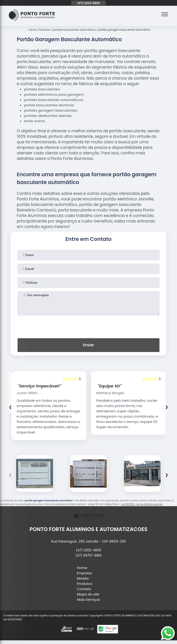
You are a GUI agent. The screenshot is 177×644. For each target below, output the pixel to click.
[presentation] (88, 326)
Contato (84, 589)
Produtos (85, 584)
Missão (83, 578)
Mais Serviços (89, 599)
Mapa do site (88, 594)
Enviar (88, 345)
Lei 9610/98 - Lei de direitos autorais (142, 504)
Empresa (85, 573)
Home (82, 568)
